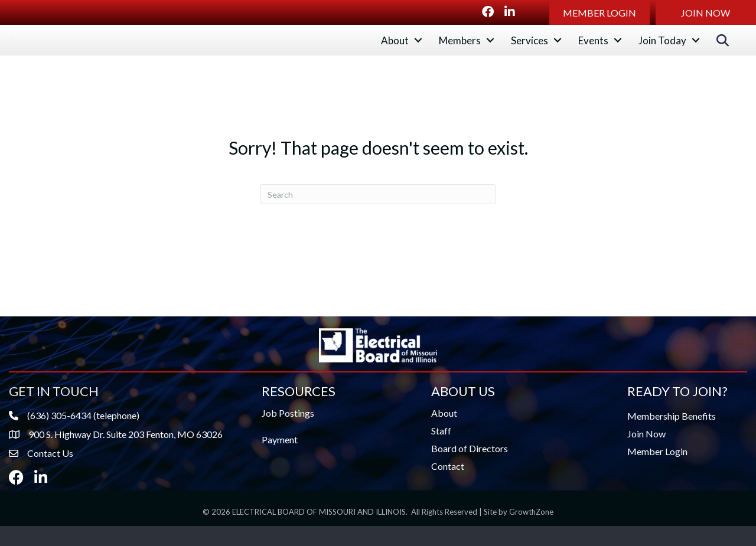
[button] (599, 12)
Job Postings (288, 434)
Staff (441, 451)
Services (529, 50)
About (395, 50)
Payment (280, 460)
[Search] (378, 214)
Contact (448, 487)
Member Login (657, 472)
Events (593, 50)
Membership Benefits (672, 437)
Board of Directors (470, 469)
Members (460, 50)
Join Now (646, 454)
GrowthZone (531, 532)
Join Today (662, 50)
